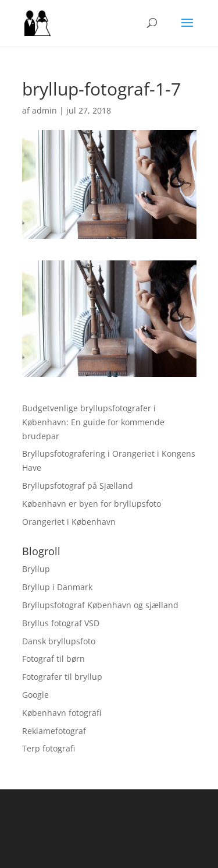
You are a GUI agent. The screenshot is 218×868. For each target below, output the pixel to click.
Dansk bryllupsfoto (59, 641)
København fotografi (62, 713)
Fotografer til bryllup (62, 677)
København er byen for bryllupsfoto (92, 504)
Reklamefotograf (54, 731)
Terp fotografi (49, 748)
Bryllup (36, 569)
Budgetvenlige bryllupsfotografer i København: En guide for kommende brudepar (93, 422)
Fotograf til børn (53, 659)
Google (35, 695)
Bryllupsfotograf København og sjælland (100, 605)
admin (44, 110)
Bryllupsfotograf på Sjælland (78, 486)
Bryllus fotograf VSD (61, 623)
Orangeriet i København (69, 522)
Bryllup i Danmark (57, 587)
